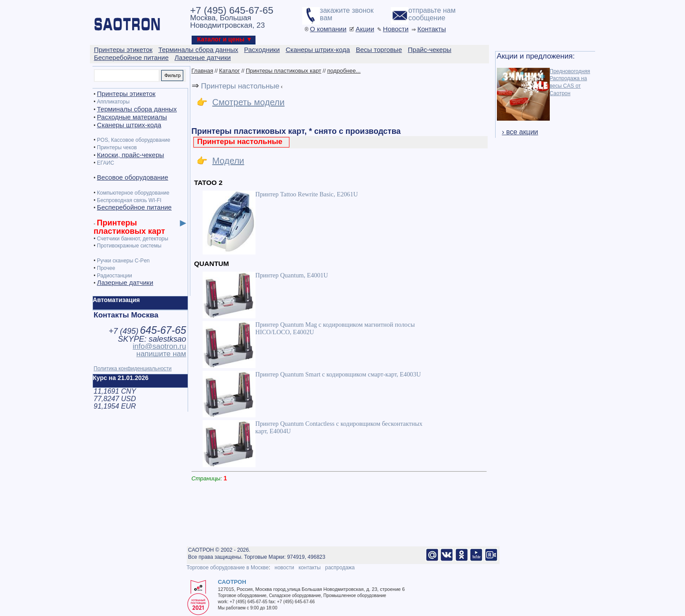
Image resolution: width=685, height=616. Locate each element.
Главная (202, 71)
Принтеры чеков (117, 148)
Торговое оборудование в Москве (228, 568)
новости (284, 568)
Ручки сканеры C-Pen (123, 261)
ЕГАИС (106, 163)
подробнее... (344, 71)
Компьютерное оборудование (133, 193)
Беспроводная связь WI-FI (129, 200)
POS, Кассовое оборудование (133, 140)
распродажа (340, 568)
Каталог (229, 71)
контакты (310, 568)
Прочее (106, 268)
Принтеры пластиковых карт (283, 71)
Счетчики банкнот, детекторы (133, 239)
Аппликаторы (113, 102)
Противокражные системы (129, 246)
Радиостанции (115, 276)
